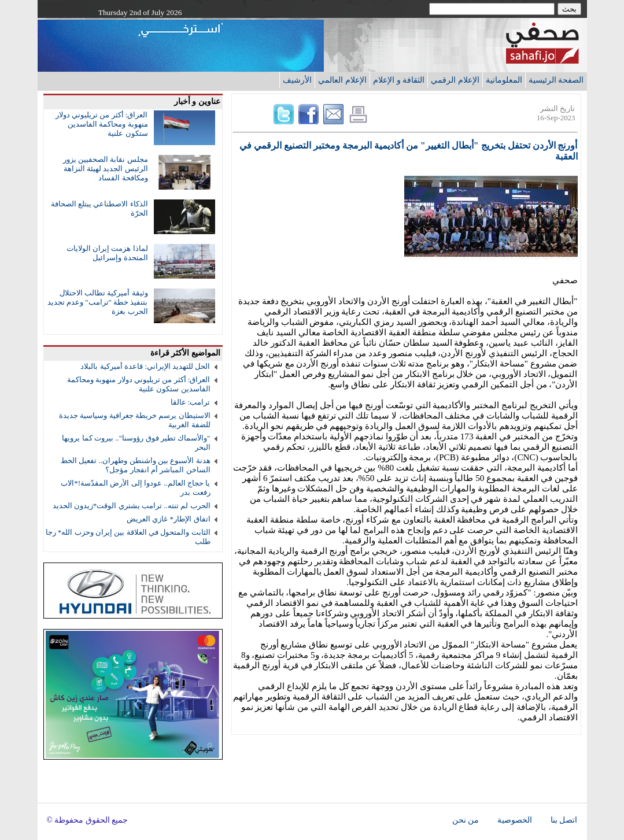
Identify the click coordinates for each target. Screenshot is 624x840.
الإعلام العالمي (342, 80)
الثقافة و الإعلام (399, 80)
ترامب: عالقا (191, 402)
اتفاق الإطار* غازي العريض (168, 519)
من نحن (466, 820)
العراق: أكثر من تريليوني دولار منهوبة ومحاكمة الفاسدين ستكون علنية (102, 124)
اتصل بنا (564, 820)
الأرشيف (297, 80)
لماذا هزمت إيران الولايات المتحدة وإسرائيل (107, 253)
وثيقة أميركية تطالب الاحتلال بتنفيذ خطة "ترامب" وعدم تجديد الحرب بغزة (98, 302)
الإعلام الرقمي (455, 80)
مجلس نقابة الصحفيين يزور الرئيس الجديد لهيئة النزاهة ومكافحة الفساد (106, 169)
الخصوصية (515, 820)
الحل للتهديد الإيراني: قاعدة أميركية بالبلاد (145, 366)
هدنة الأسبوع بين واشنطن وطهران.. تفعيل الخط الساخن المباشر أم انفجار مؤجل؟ (135, 465)
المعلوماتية (504, 80)
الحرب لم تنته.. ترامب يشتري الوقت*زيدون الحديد (132, 506)
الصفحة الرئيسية (556, 80)
